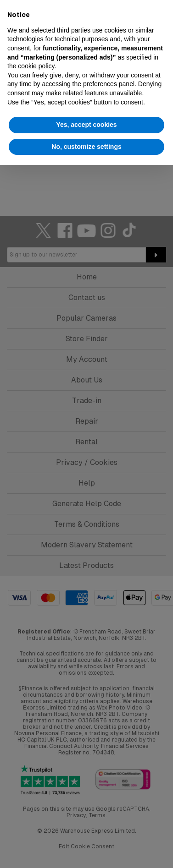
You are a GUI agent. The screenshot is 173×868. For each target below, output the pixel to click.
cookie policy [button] (36, 66)
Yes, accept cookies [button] (86, 125)
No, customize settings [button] (86, 147)
